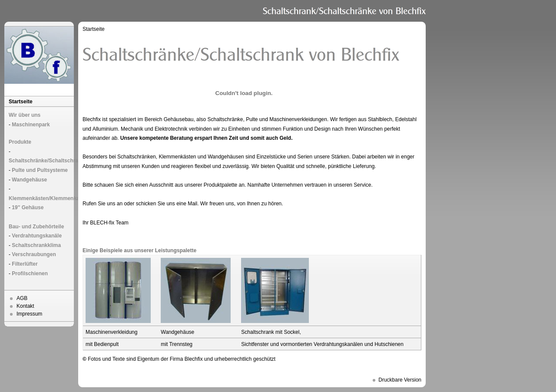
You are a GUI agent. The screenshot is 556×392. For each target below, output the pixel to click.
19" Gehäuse (28, 208)
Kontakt (25, 306)
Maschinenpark (31, 125)
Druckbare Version (400, 380)
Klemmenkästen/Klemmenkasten (49, 198)
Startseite (21, 102)
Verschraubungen (34, 254)
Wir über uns (25, 115)
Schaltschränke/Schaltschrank (46, 161)
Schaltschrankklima (36, 245)
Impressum (29, 314)
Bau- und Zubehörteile (36, 227)
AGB (22, 298)
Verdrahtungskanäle (37, 236)
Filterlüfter (25, 264)
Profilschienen (30, 273)
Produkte (20, 142)
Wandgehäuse (29, 180)
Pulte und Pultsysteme (40, 170)
